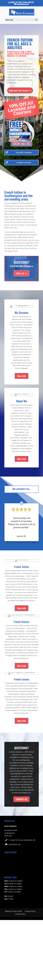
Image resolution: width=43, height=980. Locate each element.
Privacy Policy (30, 911)
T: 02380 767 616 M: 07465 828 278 (22, 840)
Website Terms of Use (13, 911)
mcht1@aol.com (15, 844)
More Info (22, 376)
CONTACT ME (21, 799)
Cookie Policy (20, 914)
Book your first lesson (19, 89)
